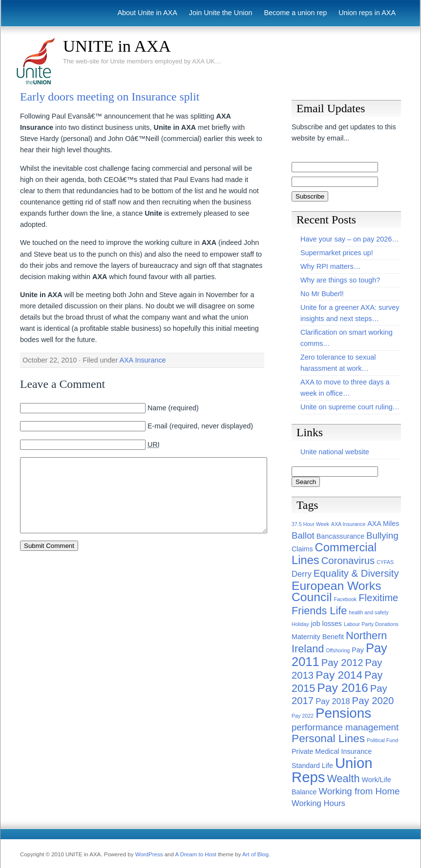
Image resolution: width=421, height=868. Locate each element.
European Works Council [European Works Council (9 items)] (337, 591)
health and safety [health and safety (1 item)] (368, 612)
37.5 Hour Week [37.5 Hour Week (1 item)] (310, 524)
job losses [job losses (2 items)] (326, 624)
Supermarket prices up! (337, 253)
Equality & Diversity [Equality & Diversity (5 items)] (356, 573)
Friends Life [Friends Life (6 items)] (319, 611)
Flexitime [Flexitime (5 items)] (378, 598)
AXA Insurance (142, 360)
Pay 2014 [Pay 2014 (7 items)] (339, 675)
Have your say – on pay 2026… (350, 239)
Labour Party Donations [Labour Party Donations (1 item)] (371, 624)
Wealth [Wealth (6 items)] (343, 778)
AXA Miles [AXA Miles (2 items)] (383, 524)
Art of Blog (255, 854)
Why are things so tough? (340, 280)
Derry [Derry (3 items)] (302, 574)
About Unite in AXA (147, 13)
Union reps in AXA (367, 13)
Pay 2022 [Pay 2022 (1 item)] (303, 716)
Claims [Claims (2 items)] (302, 549)
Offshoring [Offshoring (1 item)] (338, 650)
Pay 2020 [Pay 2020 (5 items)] (373, 701)
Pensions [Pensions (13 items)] (343, 713)
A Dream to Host (195, 854)
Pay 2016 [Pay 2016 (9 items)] (342, 688)
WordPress (149, 854)
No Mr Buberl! (322, 294)
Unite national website (335, 452)
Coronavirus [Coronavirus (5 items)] (348, 561)
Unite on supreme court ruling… (350, 407)
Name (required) (173, 408)
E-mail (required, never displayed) (200, 426)
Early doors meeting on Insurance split (110, 97)
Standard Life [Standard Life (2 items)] (312, 766)
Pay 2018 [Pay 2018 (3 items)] (333, 701)
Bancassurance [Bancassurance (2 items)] (340, 536)
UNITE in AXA (117, 46)
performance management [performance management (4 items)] (345, 727)
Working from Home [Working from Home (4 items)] (359, 791)
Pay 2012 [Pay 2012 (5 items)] (342, 663)
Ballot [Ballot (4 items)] (303, 535)
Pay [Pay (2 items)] (358, 650)
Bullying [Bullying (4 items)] (382, 535)
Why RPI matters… (330, 266)
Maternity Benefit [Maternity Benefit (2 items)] (318, 637)
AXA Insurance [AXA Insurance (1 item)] (348, 524)
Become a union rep (295, 13)
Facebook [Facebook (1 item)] (345, 599)
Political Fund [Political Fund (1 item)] (382, 740)
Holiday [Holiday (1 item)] (300, 624)
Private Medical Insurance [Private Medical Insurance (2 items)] (332, 751)
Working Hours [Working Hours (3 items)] (318, 803)
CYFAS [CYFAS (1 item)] (385, 562)
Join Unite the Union (221, 13)
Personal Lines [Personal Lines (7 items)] (328, 738)
